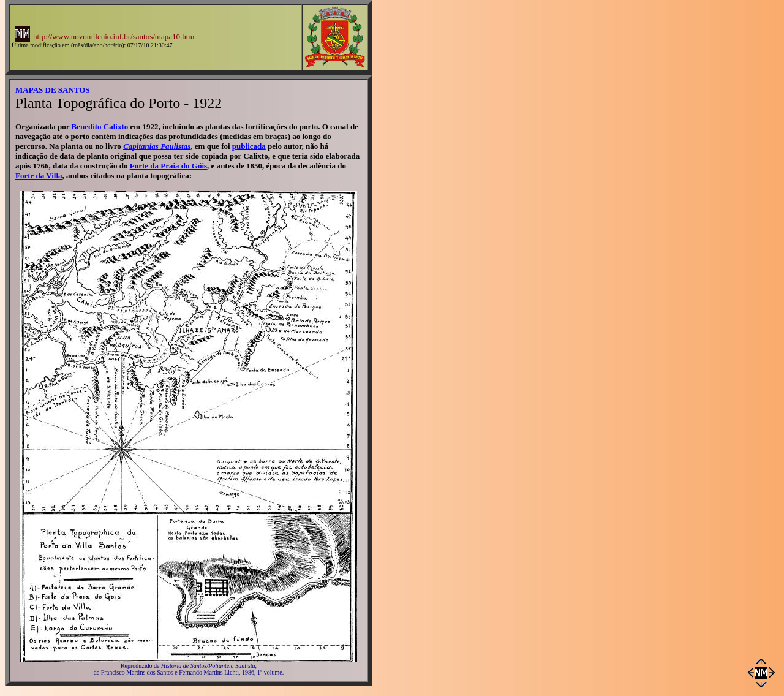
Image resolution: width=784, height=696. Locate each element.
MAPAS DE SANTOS (53, 90)
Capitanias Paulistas (157, 146)
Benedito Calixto (100, 127)
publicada (249, 146)
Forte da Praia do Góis (168, 166)
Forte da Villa (39, 176)
